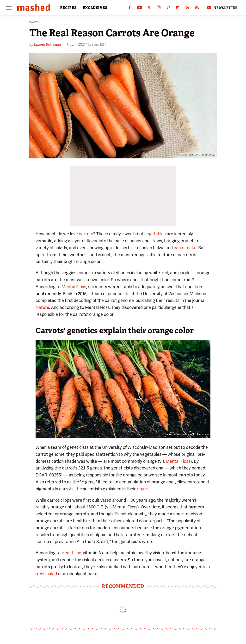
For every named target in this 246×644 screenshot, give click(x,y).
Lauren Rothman (47, 44)
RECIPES (68, 8)
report (143, 489)
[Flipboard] (178, 9)
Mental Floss (74, 287)
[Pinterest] (168, 9)
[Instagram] (159, 9)
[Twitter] (149, 9)
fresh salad (46, 574)
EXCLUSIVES (95, 8)
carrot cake (185, 248)
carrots (86, 234)
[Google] (187, 9)
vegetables (155, 234)
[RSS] (197, 9)
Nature (42, 307)
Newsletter (222, 8)
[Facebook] (130, 9)
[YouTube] (139, 9)
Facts (34, 22)
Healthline (71, 553)
